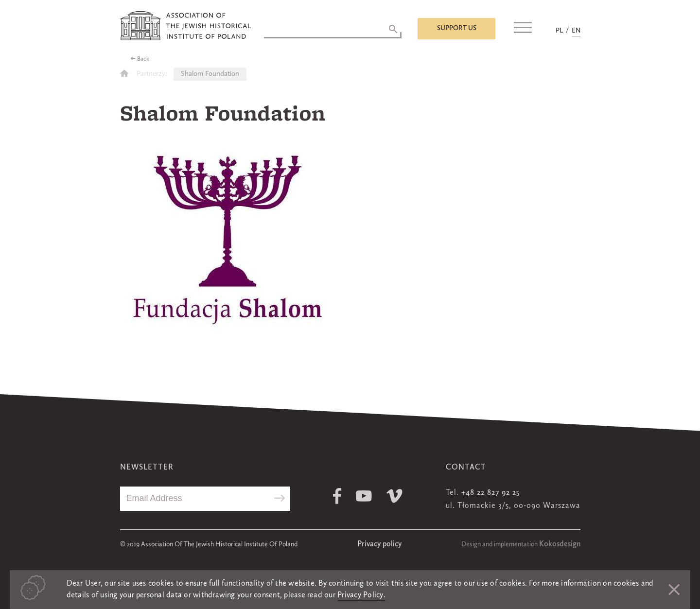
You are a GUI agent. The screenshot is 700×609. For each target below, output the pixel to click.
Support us (457, 28)
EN (576, 31)
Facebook (337, 496)
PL (559, 31)
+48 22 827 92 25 (490, 493)
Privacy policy (379, 544)
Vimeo (394, 496)
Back (143, 59)
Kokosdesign (560, 544)
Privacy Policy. (361, 595)
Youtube (364, 496)
